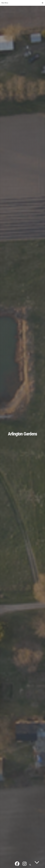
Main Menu (22, 3)
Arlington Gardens (22, 434)
